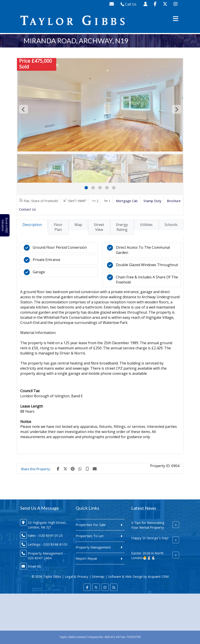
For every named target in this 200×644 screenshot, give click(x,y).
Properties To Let (90, 536)
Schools (171, 225)
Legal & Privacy (77, 576)
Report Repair (87, 558)
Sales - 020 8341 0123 (45, 535)
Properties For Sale (91, 525)
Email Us (34, 566)
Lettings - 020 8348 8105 (48, 544)
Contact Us (27, 209)
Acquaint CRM (158, 576)
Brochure (174, 201)
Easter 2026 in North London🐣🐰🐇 (147, 555)
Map (78, 225)
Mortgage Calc (127, 201)
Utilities (146, 225)
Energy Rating (122, 227)
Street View (99, 227)
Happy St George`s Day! (150, 538)
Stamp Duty (152, 201)
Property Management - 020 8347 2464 (46, 556)
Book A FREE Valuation (5, 225)
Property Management (93, 547)
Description (32, 225)
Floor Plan (58, 227)
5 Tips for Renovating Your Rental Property (148, 525)
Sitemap (98, 576)
